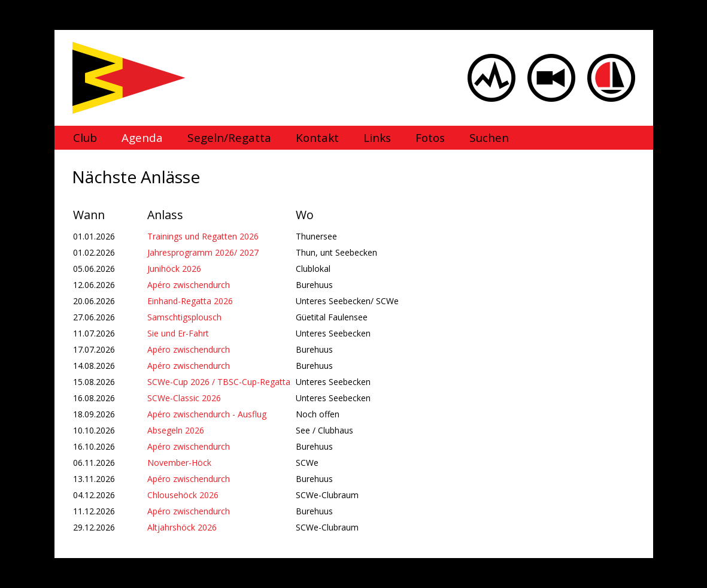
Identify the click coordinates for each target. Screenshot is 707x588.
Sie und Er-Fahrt (178, 333)
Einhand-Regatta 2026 (190, 301)
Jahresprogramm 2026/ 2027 (203, 252)
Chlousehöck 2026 (183, 495)
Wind (491, 78)
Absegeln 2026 (176, 430)
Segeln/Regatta (229, 138)
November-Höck (179, 463)
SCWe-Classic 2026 (184, 398)
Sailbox (611, 78)
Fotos (430, 138)
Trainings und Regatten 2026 (203, 236)
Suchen (489, 138)
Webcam (551, 78)
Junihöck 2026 (174, 269)
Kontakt (317, 138)
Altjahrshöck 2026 (182, 527)
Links (377, 138)
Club (85, 138)
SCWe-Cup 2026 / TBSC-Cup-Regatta (219, 382)
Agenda (142, 138)
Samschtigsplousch (184, 317)
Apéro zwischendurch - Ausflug (207, 414)
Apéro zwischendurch (189, 285)
